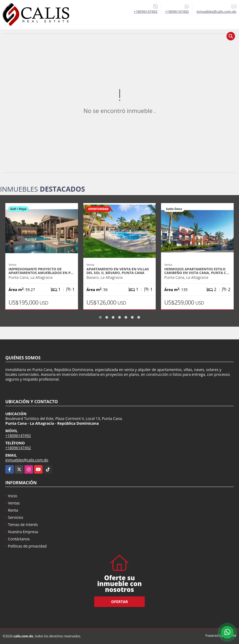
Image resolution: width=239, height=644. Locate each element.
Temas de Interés (23, 525)
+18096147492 (145, 11)
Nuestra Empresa (23, 532)
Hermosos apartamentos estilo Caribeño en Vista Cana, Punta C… (197, 271)
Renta (13, 510)
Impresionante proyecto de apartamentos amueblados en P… (41, 271)
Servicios (16, 517)
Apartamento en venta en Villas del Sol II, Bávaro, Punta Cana (118, 271)
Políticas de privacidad (27, 546)
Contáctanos (19, 539)
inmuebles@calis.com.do (27, 460)
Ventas (14, 503)
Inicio (13, 496)
